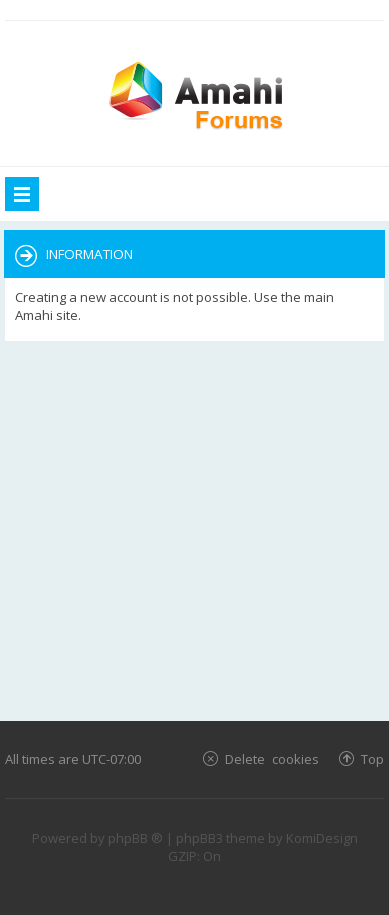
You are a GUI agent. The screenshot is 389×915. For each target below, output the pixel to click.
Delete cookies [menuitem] (272, 758)
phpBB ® (135, 838)
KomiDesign (322, 838)
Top (372, 758)
